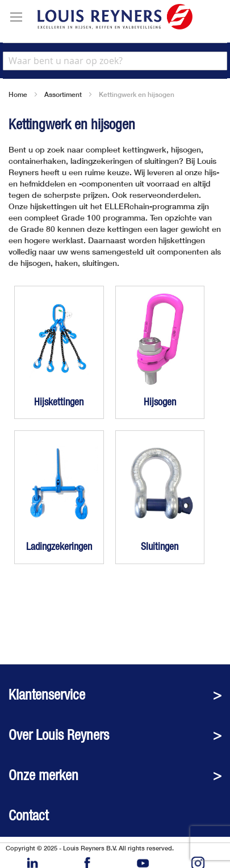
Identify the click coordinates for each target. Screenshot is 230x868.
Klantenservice (47, 695)
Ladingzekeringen (59, 546)
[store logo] (115, 17)
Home (18, 94)
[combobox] (115, 61)
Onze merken (43, 775)
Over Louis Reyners (59, 735)
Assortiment (63, 94)
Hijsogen (160, 402)
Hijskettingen (59, 402)
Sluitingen (160, 546)
